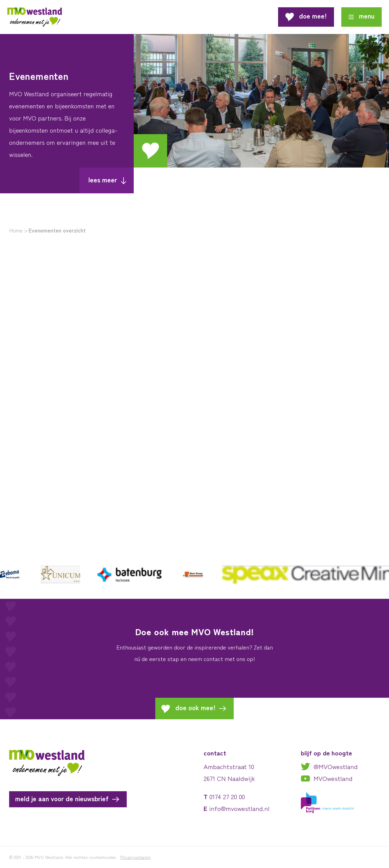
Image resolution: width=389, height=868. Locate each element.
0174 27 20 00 (227, 797)
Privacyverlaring (135, 857)
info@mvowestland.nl (239, 808)
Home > (18, 230)
